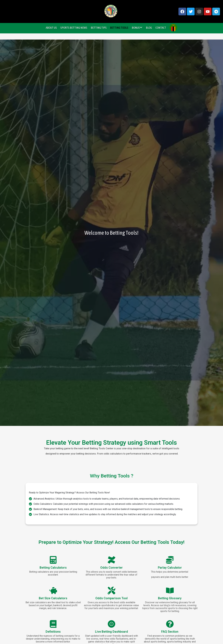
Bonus (137, 28)
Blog (149, 28)
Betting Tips (99, 28)
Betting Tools (119, 28)
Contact (161, 28)
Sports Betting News (74, 28)
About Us (51, 28)
